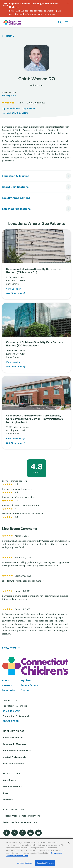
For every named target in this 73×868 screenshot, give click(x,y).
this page (25, 11)
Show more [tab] (9, 648)
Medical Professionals (14, 757)
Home (10, 36)
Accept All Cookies (45, 863)
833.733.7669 (11, 721)
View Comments (36, 103)
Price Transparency (13, 764)
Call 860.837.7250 (17, 113)
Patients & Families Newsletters (20, 822)
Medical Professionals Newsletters (21, 816)
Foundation (9, 690)
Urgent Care (9, 780)
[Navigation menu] (66, 22)
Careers (7, 685)
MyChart (26, 680)
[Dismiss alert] (68, 3)
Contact (26, 690)
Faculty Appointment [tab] (16, 198)
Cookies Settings (25, 863)
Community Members (15, 744)
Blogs (5, 793)
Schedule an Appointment (22, 108)
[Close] (69, 843)
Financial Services (12, 786)
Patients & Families (13, 738)
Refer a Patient (29, 685)
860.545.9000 (11, 711)
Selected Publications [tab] (16, 209)
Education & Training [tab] (16, 176)
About (6, 680)
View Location (14, 289)
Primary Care (9, 95)
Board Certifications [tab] (15, 187)
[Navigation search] (60, 22)
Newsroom (8, 799)
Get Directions (14, 293)
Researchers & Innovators (17, 751)
